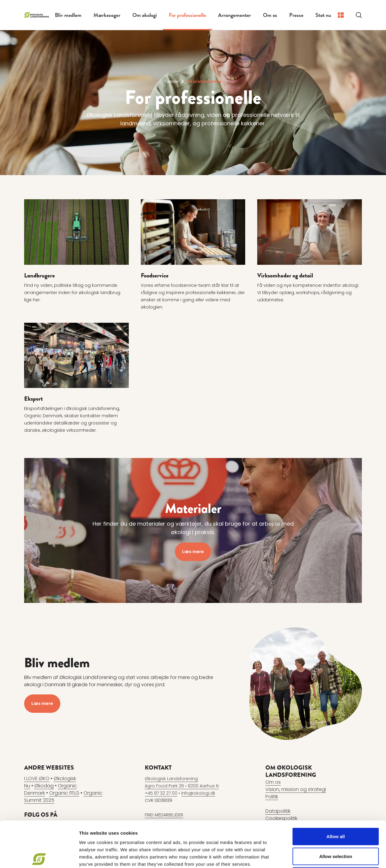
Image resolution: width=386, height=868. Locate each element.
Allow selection (335, 809)
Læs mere (193, 552)
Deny (336, 828)
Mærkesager (107, 15)
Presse (296, 15)
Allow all (336, 789)
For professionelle (187, 15)
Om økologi (145, 15)
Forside (171, 81)
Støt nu (323, 15)
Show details (316, 856)
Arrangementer (234, 15)
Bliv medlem (68, 15)
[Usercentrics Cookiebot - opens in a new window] (39, 856)
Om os (270, 15)
